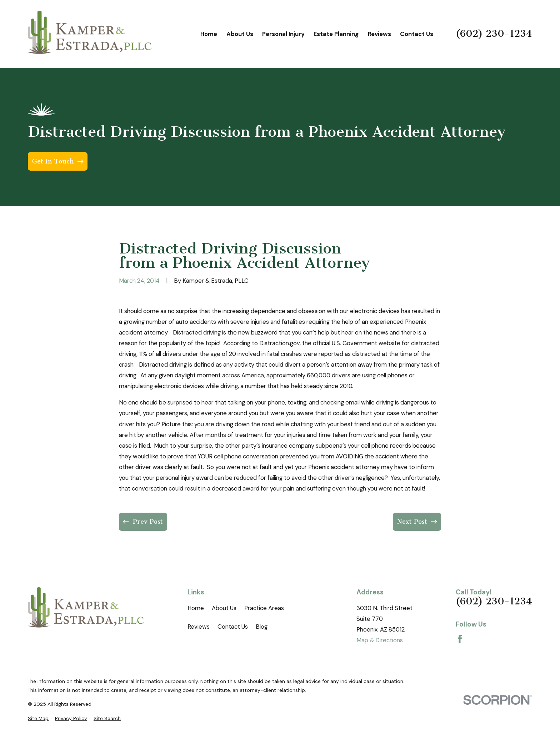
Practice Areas (264, 608)
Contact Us (233, 627)
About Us (224, 608)
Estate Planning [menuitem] (336, 34)
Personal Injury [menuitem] (283, 34)
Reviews (199, 627)
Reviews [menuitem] (379, 34)
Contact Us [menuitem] (417, 34)
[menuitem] (38, 718)
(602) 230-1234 (494, 34)
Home (196, 608)
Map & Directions (380, 640)
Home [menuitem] (209, 34)
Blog (262, 627)
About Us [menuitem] (240, 34)
